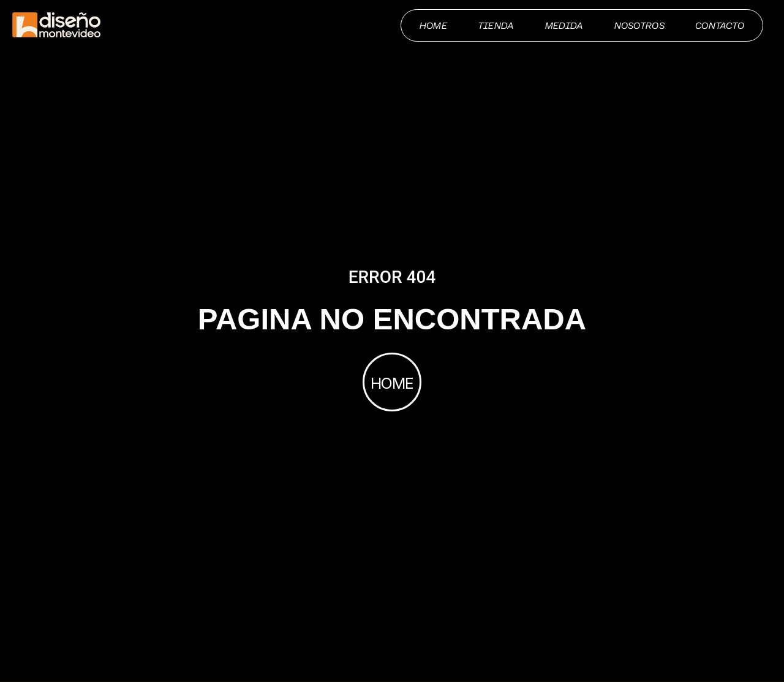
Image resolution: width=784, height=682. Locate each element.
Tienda (496, 25)
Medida (564, 25)
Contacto (720, 25)
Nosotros (639, 25)
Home (433, 25)
